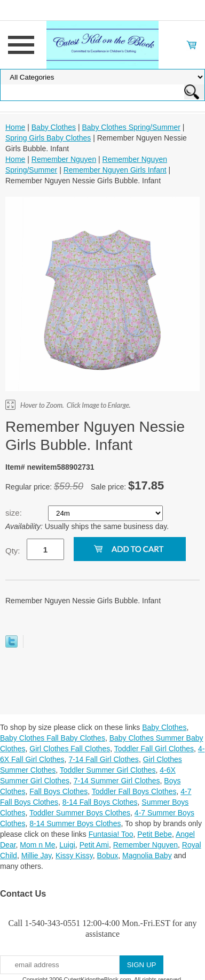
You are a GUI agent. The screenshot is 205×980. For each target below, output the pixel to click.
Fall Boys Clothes (58, 791)
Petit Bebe (155, 834)
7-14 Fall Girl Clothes (104, 759)
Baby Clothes (54, 127)
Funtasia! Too (111, 834)
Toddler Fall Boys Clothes (134, 791)
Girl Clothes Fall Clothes (70, 749)
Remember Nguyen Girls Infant (115, 170)
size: (15, 513)
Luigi (67, 845)
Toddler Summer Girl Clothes (108, 770)
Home (15, 127)
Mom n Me (37, 845)
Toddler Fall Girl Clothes (154, 749)
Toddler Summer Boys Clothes (80, 813)
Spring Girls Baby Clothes (48, 138)
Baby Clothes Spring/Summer (131, 127)
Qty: (13, 551)
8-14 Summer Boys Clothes (75, 823)
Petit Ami (94, 845)
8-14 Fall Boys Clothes (100, 802)
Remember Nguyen (64, 159)
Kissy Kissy (74, 855)
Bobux (108, 855)
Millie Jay (37, 855)
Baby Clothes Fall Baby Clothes (53, 738)
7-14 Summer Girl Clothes (117, 781)
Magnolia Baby (147, 855)
